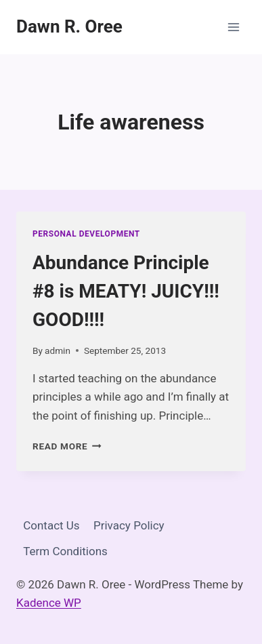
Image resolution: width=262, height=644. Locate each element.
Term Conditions (65, 551)
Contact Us (51, 525)
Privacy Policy (129, 525)
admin (58, 350)
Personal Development (86, 234)
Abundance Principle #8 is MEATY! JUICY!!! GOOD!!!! (126, 291)
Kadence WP (49, 603)
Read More (67, 446)
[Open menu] (233, 27)
